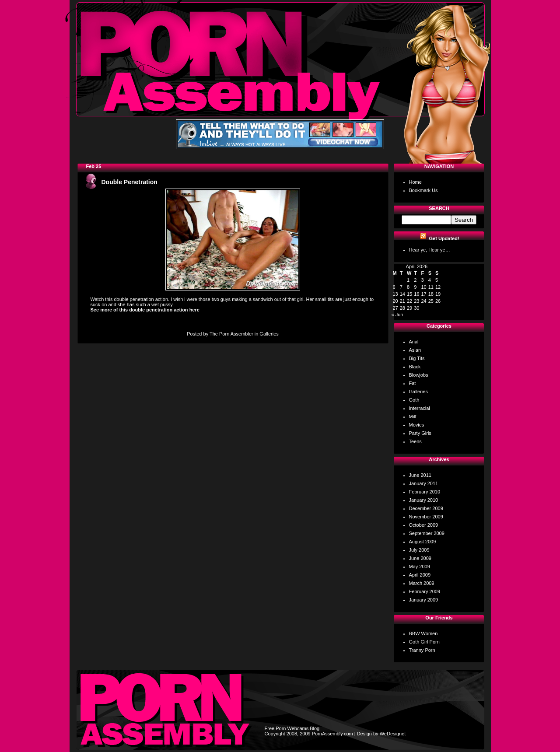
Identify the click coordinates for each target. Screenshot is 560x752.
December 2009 (426, 508)
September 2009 (427, 533)
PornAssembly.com (332, 734)
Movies (417, 425)
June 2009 (420, 558)
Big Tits (417, 358)
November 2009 (426, 517)
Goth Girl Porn (424, 642)
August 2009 (423, 542)
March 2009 (422, 583)
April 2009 (420, 575)
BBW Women (423, 633)
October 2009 (424, 525)
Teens (415, 441)
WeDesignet (393, 734)
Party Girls (420, 433)
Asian (415, 350)
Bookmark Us (423, 190)
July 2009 (419, 550)
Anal (414, 342)
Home (415, 182)
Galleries (269, 334)
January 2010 (424, 500)
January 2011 (424, 483)
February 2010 (425, 492)
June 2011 (420, 475)
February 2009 (425, 591)
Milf (413, 416)
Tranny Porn (422, 650)
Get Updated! (444, 238)
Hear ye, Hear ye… (430, 250)
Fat (413, 383)
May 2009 (420, 567)
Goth (414, 400)
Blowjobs (419, 375)
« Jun (397, 315)
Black (415, 367)
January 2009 (424, 600)
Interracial (420, 408)
